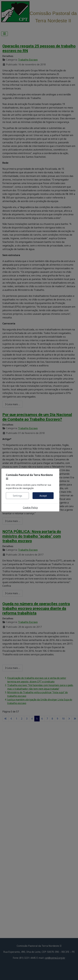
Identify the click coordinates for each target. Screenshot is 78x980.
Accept (43, 496)
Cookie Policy (30, 508)
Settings (17, 496)
